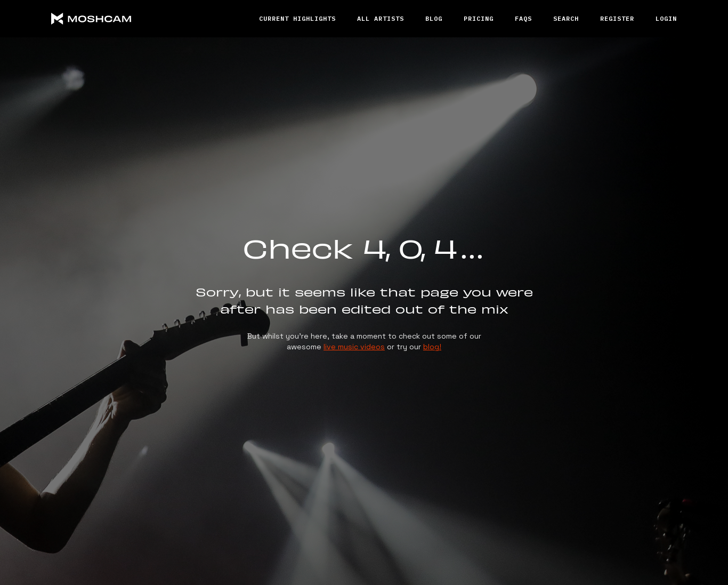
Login (666, 18)
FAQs (523, 18)
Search (566, 18)
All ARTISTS (381, 18)
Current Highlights (297, 18)
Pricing (479, 18)
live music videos (354, 347)
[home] (131, 19)
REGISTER (617, 18)
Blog (434, 18)
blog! (432, 347)
